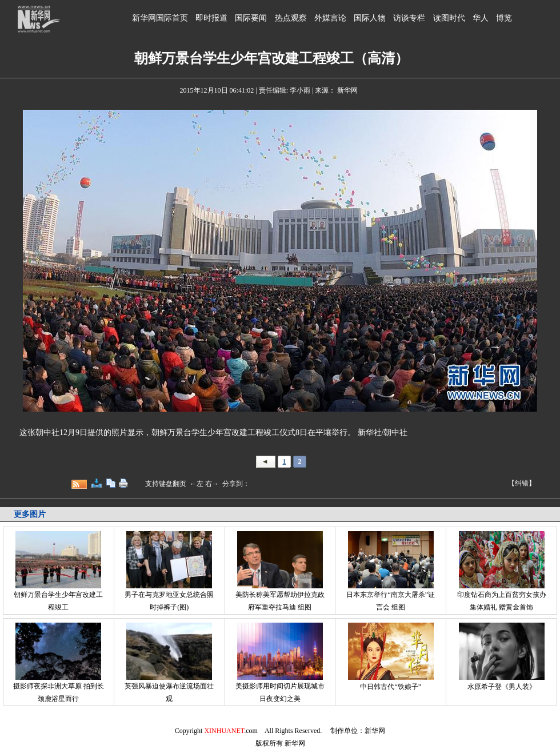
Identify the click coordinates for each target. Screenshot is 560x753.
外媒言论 (330, 18)
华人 (481, 18)
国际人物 (370, 18)
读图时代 (449, 18)
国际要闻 (251, 18)
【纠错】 (522, 483)
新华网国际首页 (160, 18)
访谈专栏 (409, 18)
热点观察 (291, 18)
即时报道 (211, 18)
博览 (504, 18)
